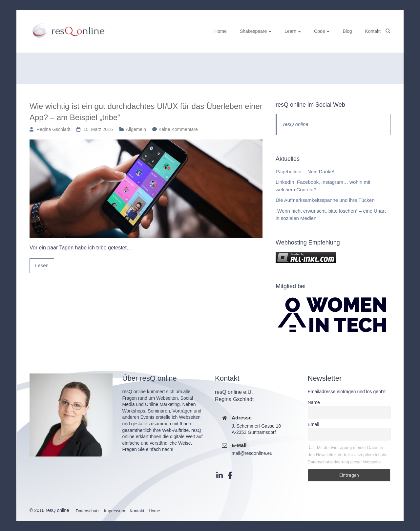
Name (314, 402)
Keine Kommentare (178, 129)
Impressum (115, 511)
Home (220, 31)
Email (314, 424)
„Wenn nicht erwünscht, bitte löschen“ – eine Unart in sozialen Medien (331, 215)
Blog (347, 31)
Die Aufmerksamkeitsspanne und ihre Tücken (325, 200)
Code (319, 31)
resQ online (296, 124)
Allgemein (136, 129)
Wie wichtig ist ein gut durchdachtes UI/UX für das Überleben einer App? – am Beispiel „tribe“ (146, 112)
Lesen (42, 265)
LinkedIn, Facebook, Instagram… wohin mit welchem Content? (323, 186)
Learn (290, 31)
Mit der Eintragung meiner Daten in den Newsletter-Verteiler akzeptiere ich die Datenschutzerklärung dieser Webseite (348, 455)
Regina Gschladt (53, 129)
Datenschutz (88, 511)
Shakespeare (253, 31)
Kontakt (373, 31)
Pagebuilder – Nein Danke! (305, 171)
